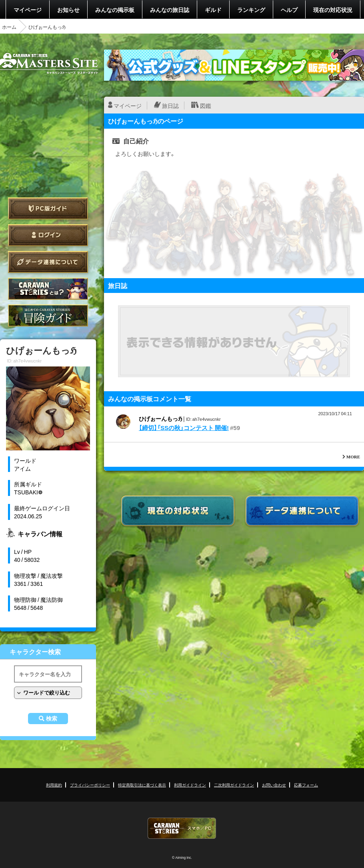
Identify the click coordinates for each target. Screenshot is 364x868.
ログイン (48, 235)
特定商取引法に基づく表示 (142, 785)
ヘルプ (289, 10)
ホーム (9, 27)
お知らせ (68, 10)
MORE (353, 457)
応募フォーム (306, 785)
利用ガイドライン (190, 785)
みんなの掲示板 (115, 10)
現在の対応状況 (333, 10)
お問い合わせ (274, 785)
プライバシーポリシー (90, 785)
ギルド (213, 10)
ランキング (251, 10)
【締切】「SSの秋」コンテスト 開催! (184, 428)
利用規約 (54, 785)
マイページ (28, 10)
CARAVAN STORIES (182, 828)
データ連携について (48, 262)
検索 (52, 719)
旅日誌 (170, 106)
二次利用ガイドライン (234, 785)
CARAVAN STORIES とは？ (48, 289)
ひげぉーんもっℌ (160, 418)
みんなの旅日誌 (170, 10)
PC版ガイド (48, 208)
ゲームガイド (48, 316)
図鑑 (206, 106)
